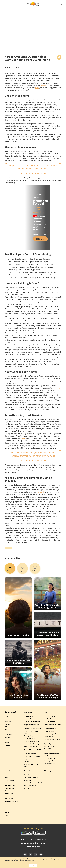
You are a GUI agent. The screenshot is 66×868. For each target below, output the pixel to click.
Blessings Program (29, 736)
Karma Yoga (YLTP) (49, 761)
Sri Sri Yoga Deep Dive (50, 719)
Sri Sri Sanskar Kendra (30, 747)
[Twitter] (30, 855)
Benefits (8, 548)
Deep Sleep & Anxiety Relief (32, 759)
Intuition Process (49, 751)
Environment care (10, 780)
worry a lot (44, 86)
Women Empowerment (11, 791)
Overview (7, 810)
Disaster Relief (9, 796)
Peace (6, 778)
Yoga (45, 712)
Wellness (7, 732)
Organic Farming (9, 788)
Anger (6, 727)
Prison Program (9, 799)
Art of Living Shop (33, 847)
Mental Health (8, 719)
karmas (57, 388)
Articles (7, 813)
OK (33, 865)
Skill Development (10, 786)
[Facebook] (25, 855)
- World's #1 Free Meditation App (33, 840)
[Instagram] (36, 855)
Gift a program (49, 771)
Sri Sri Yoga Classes (49, 716)
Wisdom (7, 806)
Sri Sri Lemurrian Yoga (50, 729)
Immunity (7, 746)
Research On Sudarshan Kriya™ (33, 783)
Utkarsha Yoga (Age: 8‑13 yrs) (52, 740)
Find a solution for (11, 712)
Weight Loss (8, 722)
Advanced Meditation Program (33, 729)
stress (37, 88)
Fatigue (7, 743)
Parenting (7, 738)
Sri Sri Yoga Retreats (50, 722)
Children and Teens (29, 739)
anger (24, 439)
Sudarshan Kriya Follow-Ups (32, 757)
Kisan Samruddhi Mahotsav (12, 802)
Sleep (6, 730)
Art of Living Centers (30, 786)
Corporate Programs (30, 754)
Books (6, 818)
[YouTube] (41, 855)
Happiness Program (30, 716)
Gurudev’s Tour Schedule (31, 778)
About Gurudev (28, 775)
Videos (7, 816)
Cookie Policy (32, 860)
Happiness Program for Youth (32, 719)
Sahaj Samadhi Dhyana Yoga (32, 722)
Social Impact (9, 771)
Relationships (8, 735)
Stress (7, 716)
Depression (8, 724)
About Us (27, 771)
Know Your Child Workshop (32, 741)
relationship (40, 492)
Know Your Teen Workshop (32, 744)
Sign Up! (40, 239)
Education (7, 775)
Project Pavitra (9, 794)
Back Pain (7, 740)
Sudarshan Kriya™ (29, 780)
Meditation (28, 712)
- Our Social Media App (33, 843)
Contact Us (27, 788)
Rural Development (10, 783)
